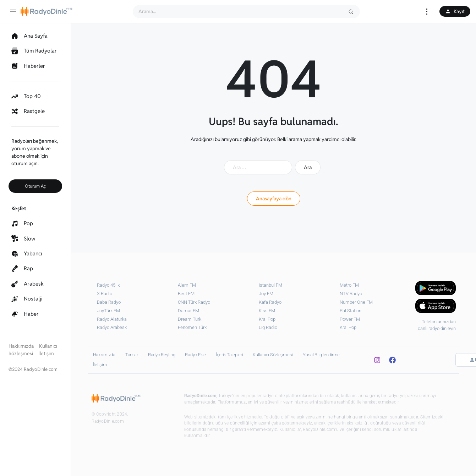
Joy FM (266, 294)
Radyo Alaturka (112, 319)
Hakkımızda (21, 346)
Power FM (350, 319)
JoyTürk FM (108, 311)
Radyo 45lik (108, 285)
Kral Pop (267, 319)
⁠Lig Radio (268, 327)
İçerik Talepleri (229, 355)
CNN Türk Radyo (194, 302)
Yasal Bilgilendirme (321, 355)
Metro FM (349, 285)
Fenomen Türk (192, 327)
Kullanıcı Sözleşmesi (273, 355)
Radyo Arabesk (112, 327)
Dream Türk (190, 319)
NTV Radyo (351, 294)
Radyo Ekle (195, 355)
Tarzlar (132, 355)
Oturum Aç (35, 186)
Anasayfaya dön (274, 199)
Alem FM (187, 285)
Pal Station (351, 311)
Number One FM (356, 302)
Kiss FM (267, 311)
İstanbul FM (270, 285)
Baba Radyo (109, 302)
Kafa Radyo (270, 302)
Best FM (186, 294)
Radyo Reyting (162, 355)
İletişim (46, 353)
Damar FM (188, 311)
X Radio (105, 294)
